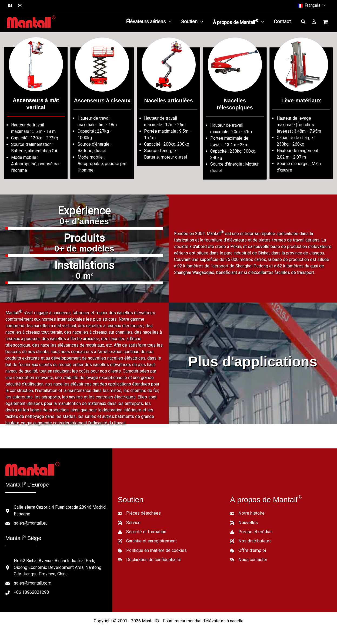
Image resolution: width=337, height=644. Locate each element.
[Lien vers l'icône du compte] (314, 22)
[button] (311, 5)
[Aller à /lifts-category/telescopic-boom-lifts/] (235, 113)
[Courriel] (20, 6)
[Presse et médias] (251, 532)
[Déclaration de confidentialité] (150, 559)
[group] (84, 219)
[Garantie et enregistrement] (147, 541)
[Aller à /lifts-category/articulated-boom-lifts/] (168, 107)
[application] (169, 22)
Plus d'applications (253, 361)
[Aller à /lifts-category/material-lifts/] (301, 113)
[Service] (129, 522)
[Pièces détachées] (139, 513)
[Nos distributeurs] (251, 541)
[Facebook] (10, 6)
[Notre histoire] (247, 513)
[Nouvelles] (244, 522)
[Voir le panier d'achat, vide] (326, 23)
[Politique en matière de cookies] (152, 550)
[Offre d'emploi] (248, 550)
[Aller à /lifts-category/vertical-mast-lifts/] (36, 113)
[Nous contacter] (248, 559)
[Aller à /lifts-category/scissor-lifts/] (102, 113)
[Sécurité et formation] (142, 532)
